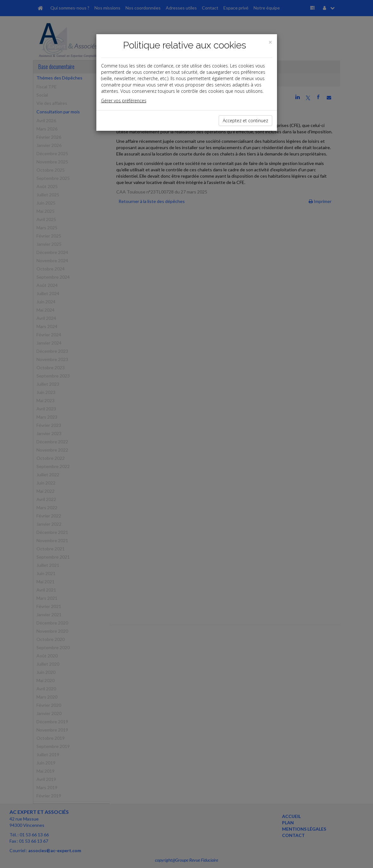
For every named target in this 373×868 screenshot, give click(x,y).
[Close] (270, 42)
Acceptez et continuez (245, 120)
